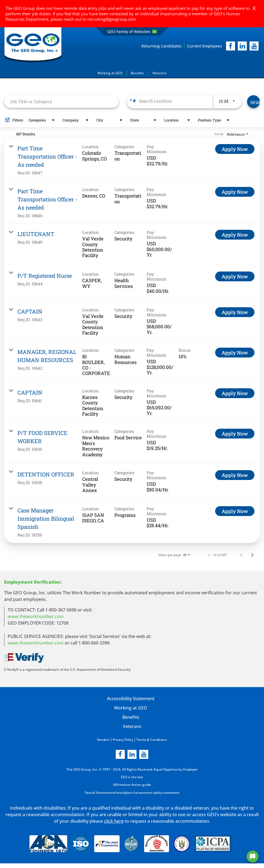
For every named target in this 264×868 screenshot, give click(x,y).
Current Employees (204, 46)
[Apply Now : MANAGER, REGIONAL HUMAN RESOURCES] (235, 353)
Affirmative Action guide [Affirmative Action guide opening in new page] (132, 784)
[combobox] (61, 101)
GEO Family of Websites (132, 32)
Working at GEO (110, 73)
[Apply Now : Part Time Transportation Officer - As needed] (235, 149)
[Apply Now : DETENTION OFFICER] (235, 475)
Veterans (159, 73)
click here (114, 821)
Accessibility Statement (130, 699)
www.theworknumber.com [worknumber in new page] (36, 616)
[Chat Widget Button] (253, 857)
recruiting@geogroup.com (112, 19)
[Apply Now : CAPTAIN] (235, 312)
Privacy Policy (123, 740)
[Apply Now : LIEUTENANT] (235, 235)
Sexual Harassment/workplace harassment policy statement (132, 792)
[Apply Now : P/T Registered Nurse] (235, 276)
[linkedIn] (242, 46)
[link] (132, 159)
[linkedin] (132, 754)
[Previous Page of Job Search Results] (241, 555)
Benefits (137, 73)
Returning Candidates (161, 46)
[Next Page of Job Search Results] (252, 555)
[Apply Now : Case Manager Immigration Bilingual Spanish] (235, 511)
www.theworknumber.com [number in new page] (36, 643)
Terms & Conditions (152, 740)
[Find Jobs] (253, 102)
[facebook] (231, 46)
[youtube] (254, 46)
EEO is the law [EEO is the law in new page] (132, 777)
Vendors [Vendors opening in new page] (103, 740)
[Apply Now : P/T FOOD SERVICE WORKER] (235, 434)
